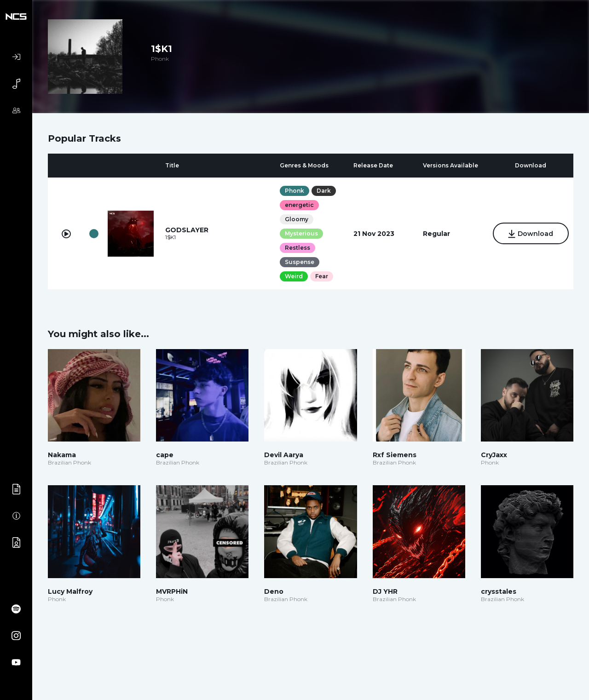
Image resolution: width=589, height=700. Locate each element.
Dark (324, 191)
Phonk (294, 191)
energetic (299, 205)
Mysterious (301, 233)
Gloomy (297, 219)
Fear (322, 276)
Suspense (300, 262)
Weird (294, 276)
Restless (297, 248)
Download (531, 234)
